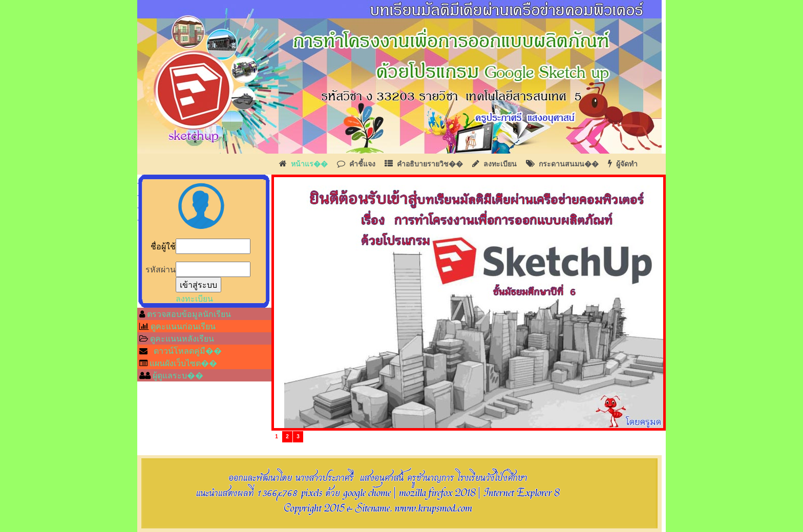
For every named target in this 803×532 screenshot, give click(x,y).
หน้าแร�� (309, 164)
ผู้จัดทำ (627, 164)
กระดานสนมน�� (569, 164)
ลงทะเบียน (500, 164)
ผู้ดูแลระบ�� (177, 375)
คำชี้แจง (362, 164)
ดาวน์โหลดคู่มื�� (188, 351)
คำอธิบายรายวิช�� (430, 164)
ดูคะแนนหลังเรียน (182, 338)
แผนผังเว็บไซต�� (183, 363)
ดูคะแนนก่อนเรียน (183, 326)
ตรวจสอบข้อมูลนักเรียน (188, 314)
